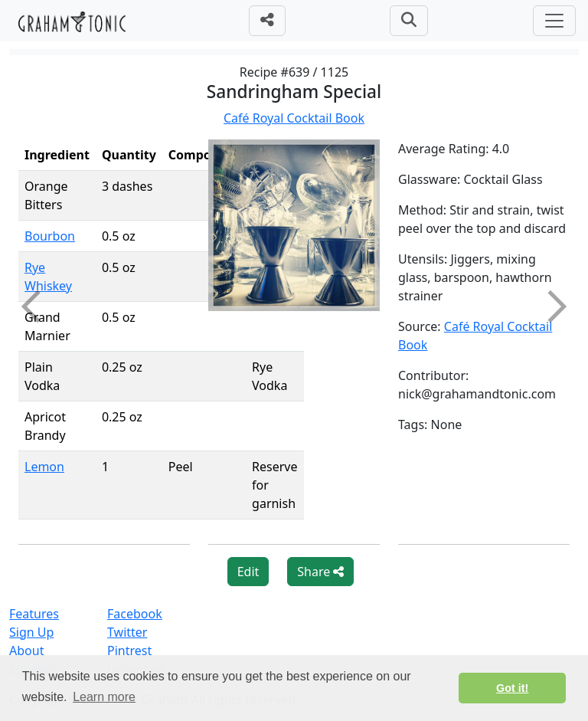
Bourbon (50, 236)
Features (34, 614)
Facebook (135, 614)
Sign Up (31, 632)
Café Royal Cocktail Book (294, 118)
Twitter (127, 632)
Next (550, 306)
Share (320, 572)
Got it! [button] (512, 688)
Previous (38, 306)
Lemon (44, 467)
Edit (248, 572)
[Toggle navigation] (554, 21)
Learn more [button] (104, 697)
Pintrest (129, 651)
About (26, 651)
